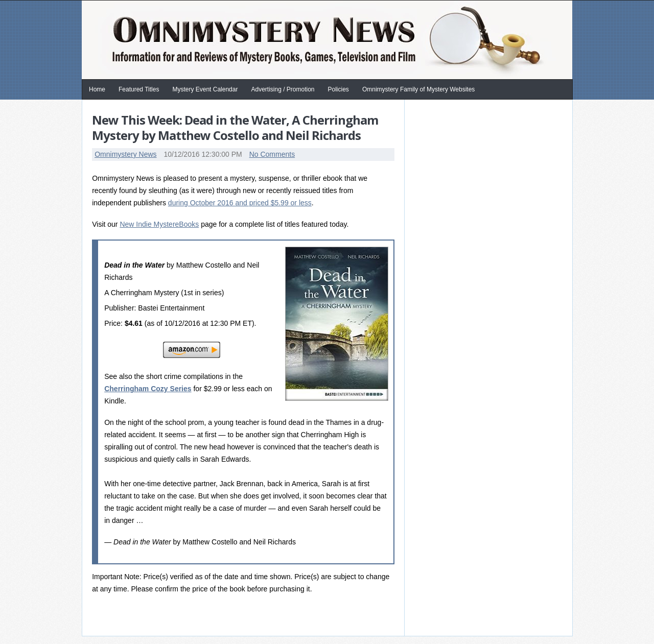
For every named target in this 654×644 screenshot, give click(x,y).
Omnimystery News (125, 154)
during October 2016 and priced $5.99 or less (240, 203)
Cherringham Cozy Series (148, 389)
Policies (338, 89)
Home (97, 89)
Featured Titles (139, 89)
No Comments (272, 154)
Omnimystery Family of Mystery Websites (418, 89)
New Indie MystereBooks (159, 224)
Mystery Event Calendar (205, 89)
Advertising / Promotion (283, 89)
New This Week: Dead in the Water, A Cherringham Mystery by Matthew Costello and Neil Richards (235, 127)
